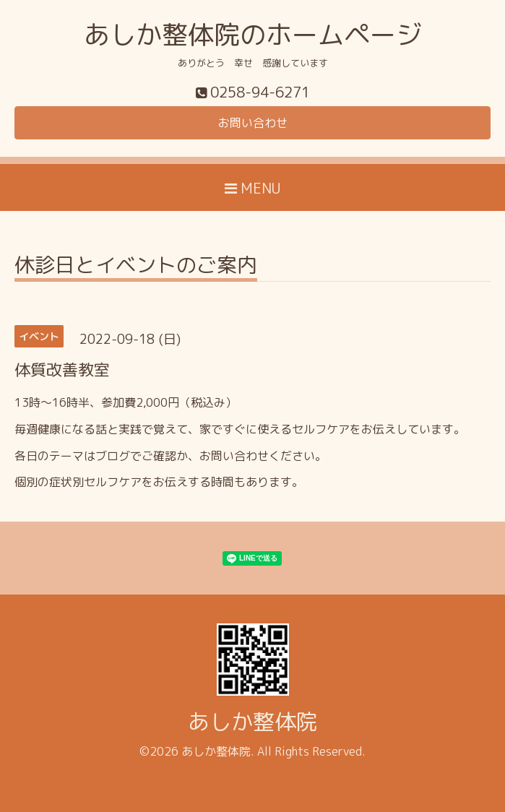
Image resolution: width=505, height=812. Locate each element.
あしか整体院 (253, 722)
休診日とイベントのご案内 (136, 267)
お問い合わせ (253, 123)
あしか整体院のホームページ (253, 34)
